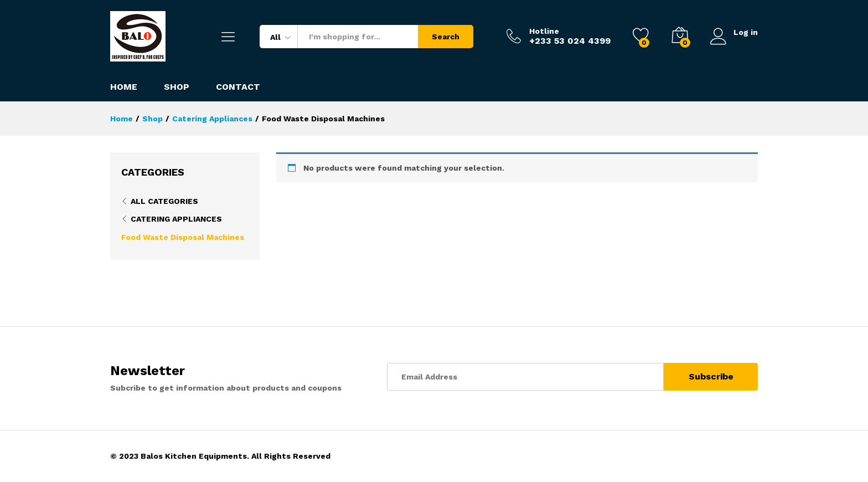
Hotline (544, 31)
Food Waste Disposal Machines (183, 237)
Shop (177, 87)
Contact (238, 87)
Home (124, 87)
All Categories (164, 201)
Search (446, 37)
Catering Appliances (176, 219)
